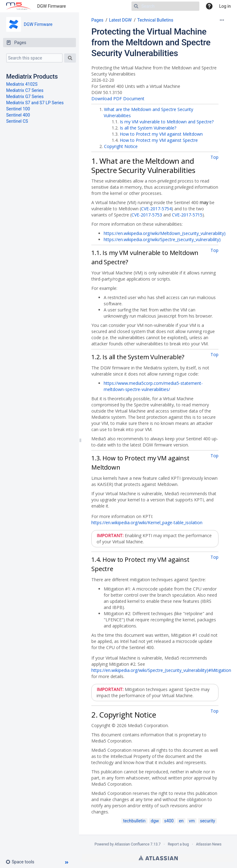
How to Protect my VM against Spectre (159, 140)
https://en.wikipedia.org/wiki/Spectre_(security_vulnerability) (162, 239)
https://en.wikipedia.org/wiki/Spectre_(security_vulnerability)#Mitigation (161, 670)
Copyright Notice (121, 146)
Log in (225, 6)
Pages (97, 20)
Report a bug (178, 844)
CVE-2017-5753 (147, 215)
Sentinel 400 (18, 115)
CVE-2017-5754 (156, 209)
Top (214, 157)
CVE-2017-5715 (187, 215)
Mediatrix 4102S (22, 84)
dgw (155, 821)
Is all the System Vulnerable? (148, 128)
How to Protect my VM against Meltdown (161, 134)
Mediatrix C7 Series (25, 90)
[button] (22, 862)
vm (192, 821)
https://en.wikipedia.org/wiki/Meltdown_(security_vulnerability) (165, 233)
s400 (169, 821)
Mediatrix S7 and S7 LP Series (35, 103)
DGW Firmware (52, 6)
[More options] (222, 20)
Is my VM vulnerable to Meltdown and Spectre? (167, 122)
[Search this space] (34, 58)
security (208, 821)
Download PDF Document (118, 99)
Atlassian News (209, 844)
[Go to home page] (19, 6)
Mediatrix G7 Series (25, 97)
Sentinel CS (17, 121)
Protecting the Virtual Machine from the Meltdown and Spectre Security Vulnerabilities (151, 42)
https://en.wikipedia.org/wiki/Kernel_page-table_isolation (147, 522)
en (181, 821)
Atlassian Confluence (132, 844)
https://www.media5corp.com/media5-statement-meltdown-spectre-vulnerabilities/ (153, 386)
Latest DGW (120, 20)
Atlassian (158, 858)
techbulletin (134, 821)
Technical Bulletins (155, 20)
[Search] (165, 6)
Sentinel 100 (18, 109)
